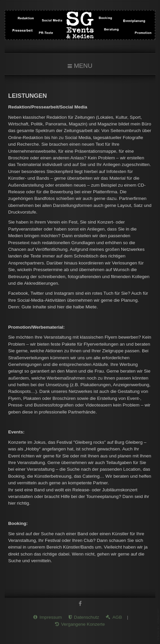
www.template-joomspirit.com (159, 625)
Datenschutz (87, 617)
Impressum (50, 617)
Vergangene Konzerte (83, 624)
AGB (117, 617)
